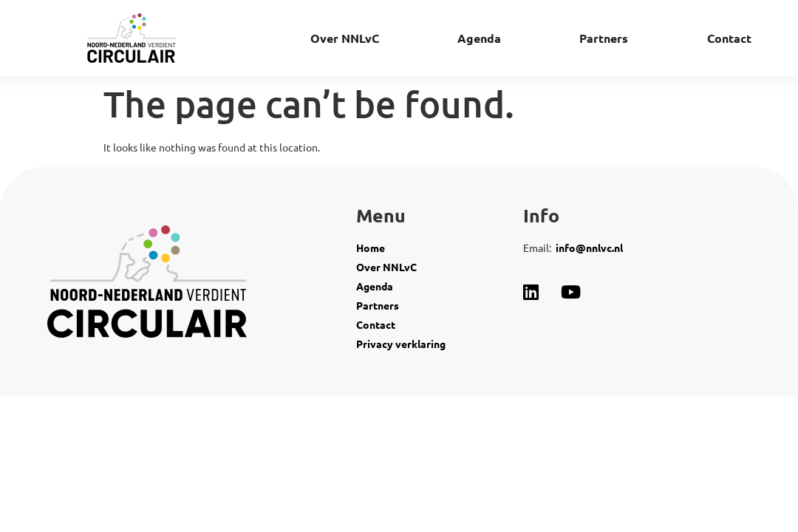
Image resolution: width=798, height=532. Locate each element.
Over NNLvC (345, 38)
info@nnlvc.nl (589, 248)
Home (371, 248)
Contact (729, 38)
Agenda (479, 38)
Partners (604, 38)
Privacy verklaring (402, 344)
